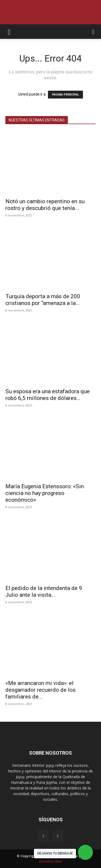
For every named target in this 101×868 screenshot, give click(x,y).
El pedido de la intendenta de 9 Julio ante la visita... (44, 591)
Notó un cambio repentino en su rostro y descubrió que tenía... (45, 205)
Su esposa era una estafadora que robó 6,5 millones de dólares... (48, 395)
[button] (9, 32)
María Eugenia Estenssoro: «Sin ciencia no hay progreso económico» (45, 493)
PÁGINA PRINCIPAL (65, 95)
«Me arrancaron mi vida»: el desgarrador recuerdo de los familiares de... (41, 690)
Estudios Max (51, 861)
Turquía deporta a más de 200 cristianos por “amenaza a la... (43, 300)
